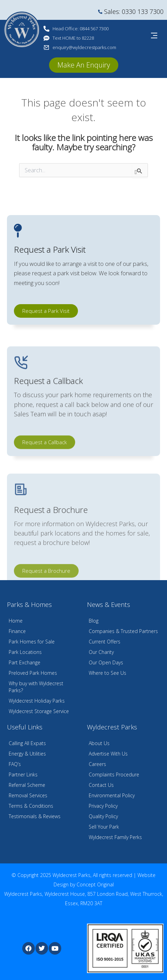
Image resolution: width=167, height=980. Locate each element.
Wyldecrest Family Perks (115, 837)
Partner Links (23, 774)
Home (16, 621)
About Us (99, 743)
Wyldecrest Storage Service (39, 711)
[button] (84, 65)
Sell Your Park (104, 827)
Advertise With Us (108, 754)
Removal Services (28, 795)
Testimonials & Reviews (35, 816)
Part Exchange (25, 662)
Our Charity (101, 652)
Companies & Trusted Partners (123, 631)
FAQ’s (15, 764)
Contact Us (101, 785)
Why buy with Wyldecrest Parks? (36, 687)
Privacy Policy (103, 806)
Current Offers (105, 642)
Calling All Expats (27, 743)
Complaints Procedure (114, 774)
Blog (94, 621)
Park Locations (25, 652)
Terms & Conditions (31, 806)
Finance (17, 631)
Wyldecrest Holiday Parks (37, 701)
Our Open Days (106, 662)
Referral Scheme (27, 785)
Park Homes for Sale (32, 642)
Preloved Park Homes (33, 673)
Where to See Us (108, 673)
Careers (97, 764)
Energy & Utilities (27, 754)
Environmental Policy (112, 795)
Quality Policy (103, 816)
